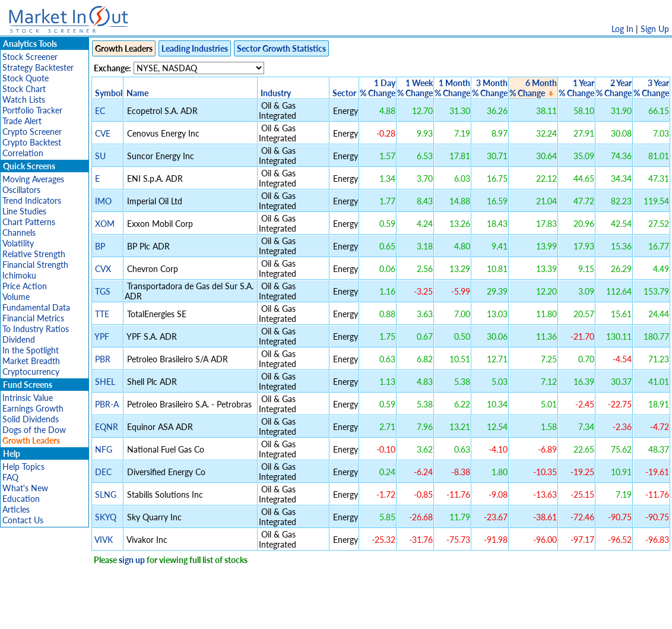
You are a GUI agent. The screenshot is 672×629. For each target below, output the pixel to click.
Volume (16, 297)
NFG (104, 449)
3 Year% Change (651, 88)
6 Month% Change (533, 88)
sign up (132, 560)
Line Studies (24, 211)
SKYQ (106, 517)
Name (137, 93)
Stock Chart (24, 89)
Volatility (18, 243)
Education (21, 499)
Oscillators (21, 190)
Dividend (19, 339)
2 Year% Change (614, 88)
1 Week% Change (415, 88)
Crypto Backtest (32, 142)
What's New (25, 488)
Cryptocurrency (31, 372)
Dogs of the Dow (34, 430)
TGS (103, 291)
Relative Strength (34, 254)
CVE (103, 133)
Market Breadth (31, 361)
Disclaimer (200, 614)
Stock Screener (30, 57)
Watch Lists (24, 99)
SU (100, 156)
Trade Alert (22, 121)
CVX (103, 269)
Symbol (109, 93)
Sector (344, 93)
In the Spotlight (31, 350)
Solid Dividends (31, 419)
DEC (103, 472)
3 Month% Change (490, 88)
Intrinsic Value (28, 398)
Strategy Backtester (38, 67)
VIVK (104, 540)
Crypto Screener (32, 132)
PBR (103, 359)
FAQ (10, 477)
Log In (622, 29)
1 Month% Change (452, 88)
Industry (276, 93)
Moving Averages (33, 179)
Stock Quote (26, 78)
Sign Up (655, 29)
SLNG (106, 494)
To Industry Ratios (36, 329)
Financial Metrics (33, 318)
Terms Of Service (315, 614)
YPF (102, 336)
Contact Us (23, 520)
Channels (19, 233)
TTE (102, 314)
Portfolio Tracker (32, 110)
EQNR (107, 427)
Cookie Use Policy (386, 614)
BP (100, 246)
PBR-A (107, 404)
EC (100, 111)
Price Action (25, 286)
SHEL (105, 382)
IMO (103, 201)
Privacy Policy (252, 614)
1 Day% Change (378, 88)
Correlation (23, 153)
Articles (16, 509)
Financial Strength (35, 265)
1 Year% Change (576, 88)
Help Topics (23, 467)
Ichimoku (19, 275)
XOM (105, 224)
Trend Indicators (32, 200)
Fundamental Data (36, 307)
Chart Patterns (29, 222)
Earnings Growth (33, 408)
